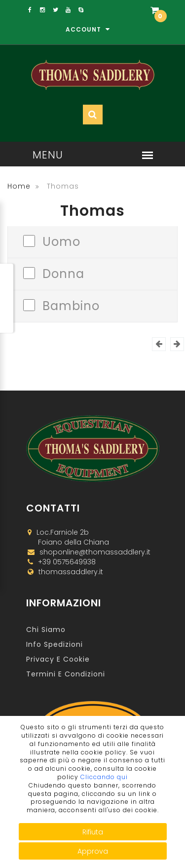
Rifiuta (93, 832)
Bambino (71, 305)
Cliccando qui (104, 777)
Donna (63, 273)
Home (19, 186)
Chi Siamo (46, 630)
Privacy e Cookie (58, 659)
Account (88, 29)
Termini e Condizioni (66, 674)
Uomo (61, 241)
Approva (93, 851)
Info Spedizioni (55, 644)
